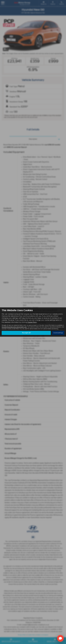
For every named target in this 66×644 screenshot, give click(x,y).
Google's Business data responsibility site (14, 327)
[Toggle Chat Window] (60, 638)
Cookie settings (58, 333)
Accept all (26, 333)
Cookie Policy (32, 322)
